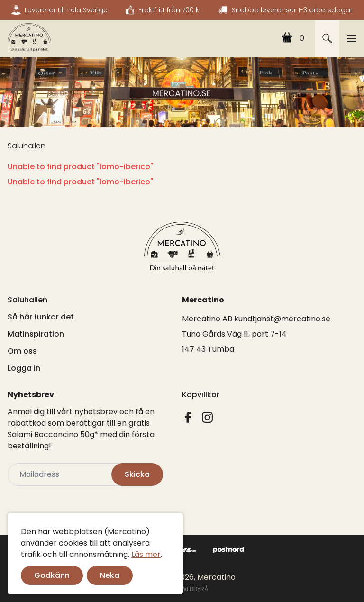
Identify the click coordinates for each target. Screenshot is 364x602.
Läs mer (146, 554)
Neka (110, 575)
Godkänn (52, 575)
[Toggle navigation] (352, 38)
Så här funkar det (41, 317)
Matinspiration (36, 334)
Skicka (137, 474)
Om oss (22, 351)
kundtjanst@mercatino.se (282, 319)
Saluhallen (27, 146)
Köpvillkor (201, 395)
